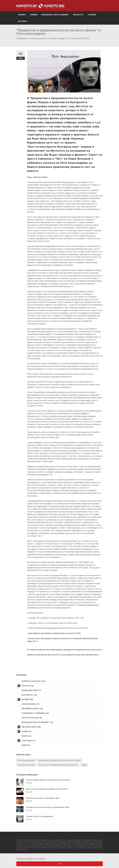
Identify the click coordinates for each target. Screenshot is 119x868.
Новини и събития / (38, 650)
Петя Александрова (55, 650)
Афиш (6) (26, 745)
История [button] (23, 21)
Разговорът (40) (29, 695)
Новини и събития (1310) (33, 681)
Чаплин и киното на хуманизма (39, 816)
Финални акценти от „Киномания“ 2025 (43, 798)
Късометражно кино (43, 655)
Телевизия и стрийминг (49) (35, 713)
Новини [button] (34, 15)
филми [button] (22, 15)
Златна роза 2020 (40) (32, 718)
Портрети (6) (26, 686)
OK (60, 864)
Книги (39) (26, 736)
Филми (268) (25, 699)
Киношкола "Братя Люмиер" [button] (55, 15)
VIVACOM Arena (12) (30, 704)
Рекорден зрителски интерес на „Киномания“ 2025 (47, 807)
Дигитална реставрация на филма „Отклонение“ (47, 789)
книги (96, 655)
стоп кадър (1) (27, 741)
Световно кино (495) (29, 727)
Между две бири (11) (31, 690)
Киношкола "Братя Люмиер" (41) (37, 722)
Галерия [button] (92, 15)
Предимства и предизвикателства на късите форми (59, 760)
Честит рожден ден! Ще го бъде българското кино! (48, 780)
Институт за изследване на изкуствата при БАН (73, 655)
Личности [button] (79, 15)
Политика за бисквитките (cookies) (31, 859)
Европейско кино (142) (32, 709)
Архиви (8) (24, 731)
